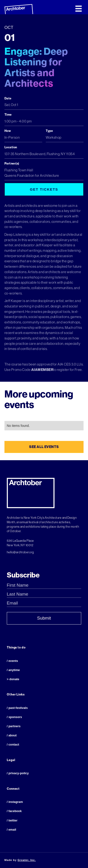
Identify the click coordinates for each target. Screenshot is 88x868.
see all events (44, 447)
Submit (44, 618)
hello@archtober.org (20, 552)
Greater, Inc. (27, 860)
